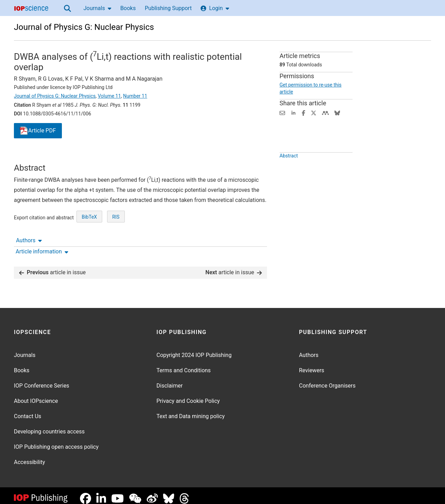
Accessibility (30, 457)
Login (215, 8)
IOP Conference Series (42, 380)
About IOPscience (36, 395)
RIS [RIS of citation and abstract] (116, 243)
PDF (38, 131)
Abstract (289, 172)
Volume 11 (109, 96)
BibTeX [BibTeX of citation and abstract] (89, 243)
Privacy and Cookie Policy (188, 395)
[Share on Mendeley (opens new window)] (325, 112)
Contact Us (28, 411)
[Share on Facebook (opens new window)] (304, 112)
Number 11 (135, 96)
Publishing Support (168, 8)
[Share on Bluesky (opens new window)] (337, 112)
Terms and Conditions (184, 365)
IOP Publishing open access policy (56, 441)
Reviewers (312, 365)
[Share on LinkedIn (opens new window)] (293, 112)
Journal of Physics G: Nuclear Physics (84, 27)
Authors (29, 157)
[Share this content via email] (282, 112)
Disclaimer (169, 380)
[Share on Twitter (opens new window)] (314, 112)
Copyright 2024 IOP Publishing (194, 349)
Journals (97, 8)
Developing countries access (49, 426)
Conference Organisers (327, 380)
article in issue (52, 267)
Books (128, 8)
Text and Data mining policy (191, 411)
